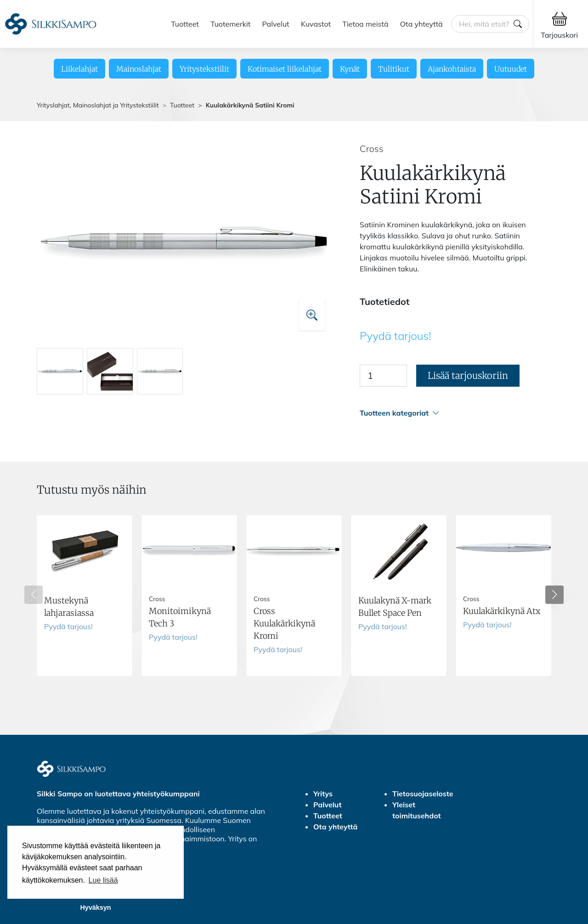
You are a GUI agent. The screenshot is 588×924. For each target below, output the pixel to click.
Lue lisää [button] (103, 880)
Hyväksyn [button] (95, 907)
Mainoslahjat (139, 69)
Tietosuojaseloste (423, 794)
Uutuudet (511, 69)
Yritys (323, 794)
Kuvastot (316, 24)
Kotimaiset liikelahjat (285, 69)
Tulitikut (394, 69)
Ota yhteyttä (421, 24)
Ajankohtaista (452, 69)
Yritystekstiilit (204, 69)
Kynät (350, 69)
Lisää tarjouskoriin (468, 375)
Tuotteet (185, 24)
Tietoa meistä (365, 24)
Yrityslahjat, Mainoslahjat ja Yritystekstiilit (98, 105)
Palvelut (276, 24)
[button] (455, 413)
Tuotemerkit (230, 24)
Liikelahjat (79, 69)
